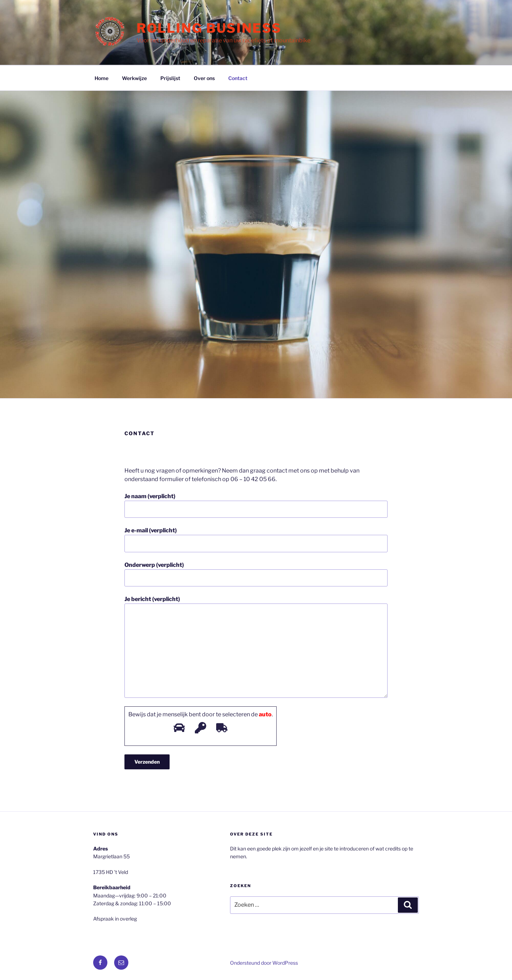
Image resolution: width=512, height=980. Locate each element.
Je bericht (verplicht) (256, 647)
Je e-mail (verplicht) (256, 539)
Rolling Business (209, 28)
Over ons (204, 78)
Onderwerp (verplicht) (256, 574)
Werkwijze (134, 78)
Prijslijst (170, 78)
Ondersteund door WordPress (264, 963)
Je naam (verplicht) (256, 505)
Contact (238, 78)
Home (102, 78)
